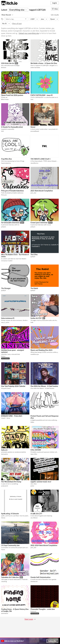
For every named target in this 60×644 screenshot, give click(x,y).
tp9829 (33, 257)
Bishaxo (4, 67)
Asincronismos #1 (8, 318)
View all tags (17, 24)
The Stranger (6, 288)
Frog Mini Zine (7, 159)
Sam (32, 99)
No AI (4, 24)
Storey (3, 518)
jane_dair (33, 193)
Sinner (33, 127)
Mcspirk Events (6, 388)
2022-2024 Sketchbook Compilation (44, 545)
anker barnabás (35, 67)
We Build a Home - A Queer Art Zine (44, 63)
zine (42, 19)
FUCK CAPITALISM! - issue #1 (42, 95)
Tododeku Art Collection (10, 577)
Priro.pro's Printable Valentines (12, 191)
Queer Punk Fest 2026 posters (12, 95)
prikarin (4, 227)
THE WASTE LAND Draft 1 (40, 159)
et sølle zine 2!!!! (36, 514)
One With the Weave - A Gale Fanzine (44, 386)
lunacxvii (33, 611)
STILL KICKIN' (36, 450)
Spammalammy (6, 163)
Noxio (3, 550)
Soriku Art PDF (36, 318)
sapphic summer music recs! (41, 482)
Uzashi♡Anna (6, 418)
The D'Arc (34, 254)
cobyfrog (4, 581)
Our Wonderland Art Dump (11, 482)
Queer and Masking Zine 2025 (42, 350)
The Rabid (34, 288)
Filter (55, 9)
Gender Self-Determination (40, 577)
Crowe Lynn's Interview (39, 223)
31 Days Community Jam (10, 545)
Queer (52, 19)
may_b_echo (5, 322)
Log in (55, 3)
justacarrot (5, 486)
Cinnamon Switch (7, 261)
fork (2, 131)
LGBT (33, 19)
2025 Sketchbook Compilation (42, 191)
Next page (29, 619)
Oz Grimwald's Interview (10, 223)
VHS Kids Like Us (8, 63)
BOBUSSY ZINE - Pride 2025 (12, 416)
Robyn (3, 356)
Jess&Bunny (34, 163)
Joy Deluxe (34, 518)
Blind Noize (5, 99)
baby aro (4, 450)
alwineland (5, 613)
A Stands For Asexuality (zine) (12, 127)
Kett (32, 322)
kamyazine (4, 454)
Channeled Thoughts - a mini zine (43, 609)
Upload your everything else (29, 33)
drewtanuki (34, 581)
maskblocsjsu (35, 354)
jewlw (32, 486)
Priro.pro (4, 195)
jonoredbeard (35, 131)
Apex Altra (34, 454)
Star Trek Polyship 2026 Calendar (13, 386)
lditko (32, 422)
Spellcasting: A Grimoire (10, 514)
